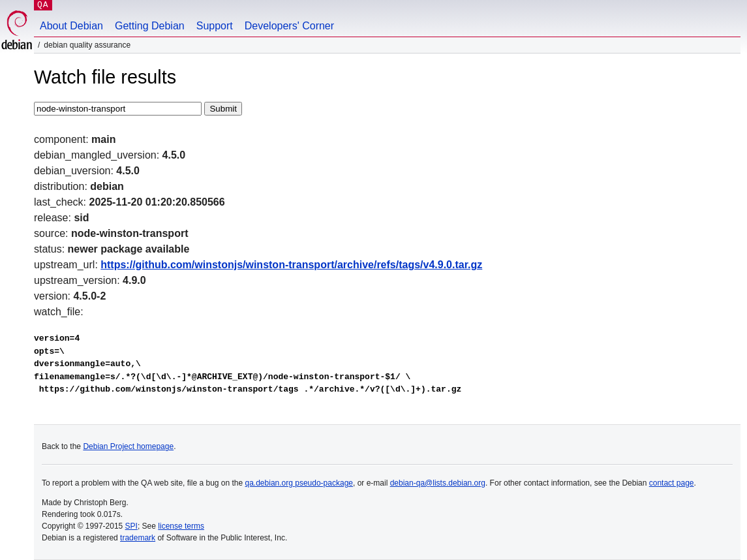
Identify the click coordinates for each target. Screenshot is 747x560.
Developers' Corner (289, 26)
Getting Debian (150, 26)
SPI (131, 526)
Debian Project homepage (128, 446)
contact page (672, 483)
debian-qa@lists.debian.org (438, 483)
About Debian (71, 26)
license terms (181, 526)
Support (215, 26)
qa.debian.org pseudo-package (299, 483)
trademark (138, 538)
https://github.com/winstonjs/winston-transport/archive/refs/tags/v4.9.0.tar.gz (291, 265)
